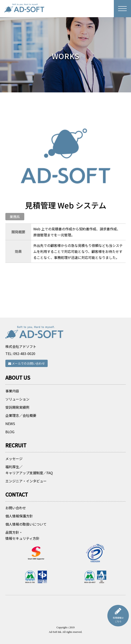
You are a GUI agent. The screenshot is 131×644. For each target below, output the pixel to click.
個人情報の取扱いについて (26, 524)
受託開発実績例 (17, 407)
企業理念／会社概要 (21, 415)
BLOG (10, 432)
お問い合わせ (16, 508)
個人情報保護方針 (19, 516)
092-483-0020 (24, 353)
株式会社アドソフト (21, 346)
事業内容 (12, 391)
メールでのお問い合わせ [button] (27, 363)
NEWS (10, 424)
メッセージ (14, 459)
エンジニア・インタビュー (26, 481)
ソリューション (17, 399)
